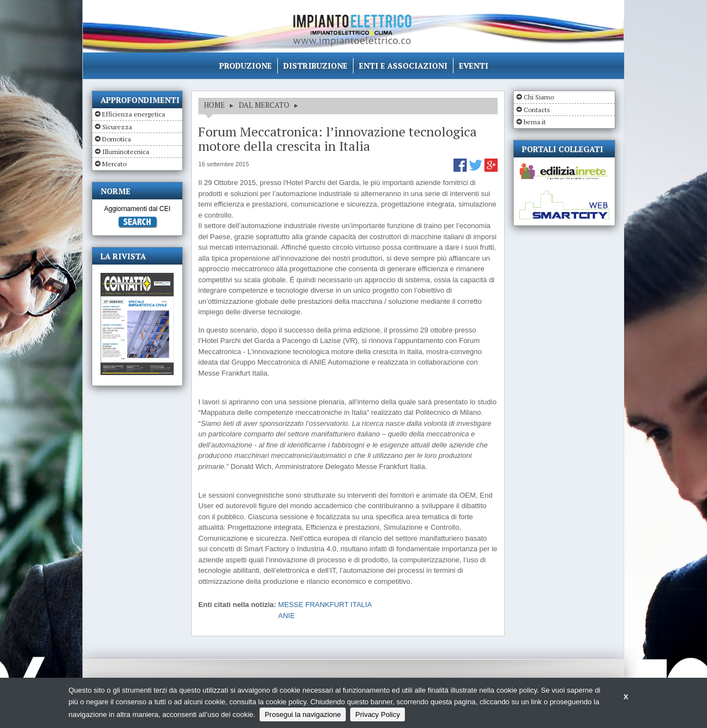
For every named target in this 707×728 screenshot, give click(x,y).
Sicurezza (117, 127)
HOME (214, 105)
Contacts (537, 110)
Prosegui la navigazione (303, 714)
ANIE (287, 616)
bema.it (535, 122)
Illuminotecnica (126, 152)
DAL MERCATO (264, 105)
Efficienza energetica (134, 114)
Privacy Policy (378, 714)
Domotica (117, 139)
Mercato (114, 164)
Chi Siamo (539, 97)
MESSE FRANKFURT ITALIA (325, 605)
